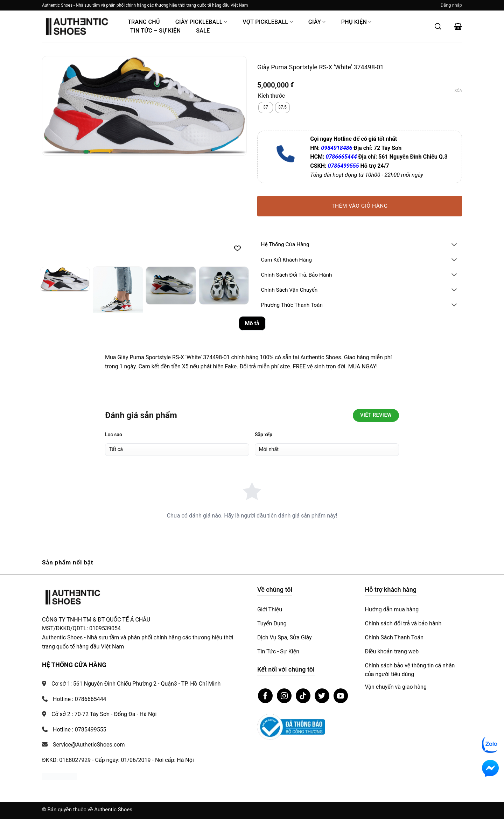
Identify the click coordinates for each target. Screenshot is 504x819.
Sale (203, 31)
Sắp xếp (264, 435)
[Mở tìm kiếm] (438, 26)
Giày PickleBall (201, 22)
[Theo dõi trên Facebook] (265, 696)
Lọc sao (114, 435)
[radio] (266, 107)
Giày (317, 22)
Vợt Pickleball (268, 22)
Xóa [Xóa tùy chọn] (458, 91)
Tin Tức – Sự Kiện (155, 31)
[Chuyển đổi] (454, 245)
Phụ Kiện (356, 22)
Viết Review (376, 415)
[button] (451, 5)
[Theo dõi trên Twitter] (322, 696)
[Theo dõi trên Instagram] (284, 696)
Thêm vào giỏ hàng (360, 206)
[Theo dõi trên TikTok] (303, 696)
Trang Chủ (144, 22)
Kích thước (271, 96)
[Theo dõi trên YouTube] (341, 696)
